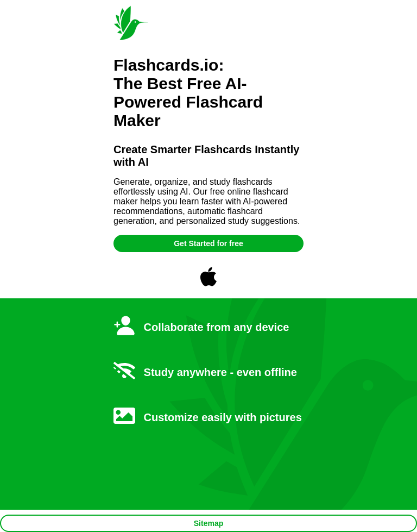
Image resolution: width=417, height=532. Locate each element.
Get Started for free (208, 243)
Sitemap (208, 523)
